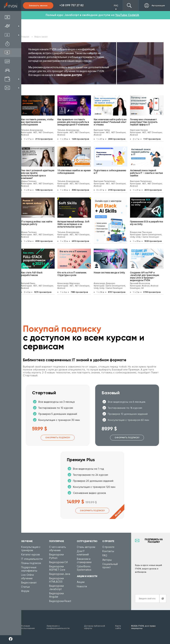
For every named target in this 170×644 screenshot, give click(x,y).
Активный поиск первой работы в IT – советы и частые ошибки (146, 173)
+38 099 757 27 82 (71, 5)
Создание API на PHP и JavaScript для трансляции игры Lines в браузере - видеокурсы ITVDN (145, 277)
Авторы (107, 560)
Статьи (25, 587)
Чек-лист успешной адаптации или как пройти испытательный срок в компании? (38, 174)
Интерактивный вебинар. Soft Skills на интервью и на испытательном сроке (73, 224)
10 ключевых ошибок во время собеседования (74, 172)
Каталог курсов (30, 555)
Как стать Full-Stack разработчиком (32, 274)
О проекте (108, 547)
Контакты (108, 551)
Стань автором (86, 547)
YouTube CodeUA (127, 15)
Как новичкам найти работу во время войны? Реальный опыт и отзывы (110, 122)
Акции (81, 582)
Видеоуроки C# (59, 562)
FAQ (105, 555)
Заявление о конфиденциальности (58, 627)
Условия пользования (28, 627)
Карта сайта (118, 627)
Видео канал (29, 583)
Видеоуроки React (60, 601)
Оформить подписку (58, 438)
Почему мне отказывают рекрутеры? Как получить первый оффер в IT (144, 122)
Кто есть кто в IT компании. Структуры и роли (72, 274)
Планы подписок (31, 563)
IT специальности (32, 559)
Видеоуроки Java (60, 574)
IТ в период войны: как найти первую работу (37, 223)
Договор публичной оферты (94, 627)
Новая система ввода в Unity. (109, 273)
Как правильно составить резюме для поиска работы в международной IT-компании (73, 122)
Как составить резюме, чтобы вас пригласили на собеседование (37, 122)
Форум (25, 591)
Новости (82, 586)
